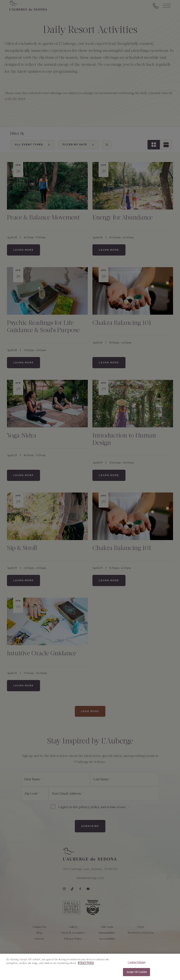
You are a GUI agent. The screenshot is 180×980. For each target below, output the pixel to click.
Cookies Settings (136, 964)
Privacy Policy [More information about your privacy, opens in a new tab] (86, 965)
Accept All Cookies (136, 974)
